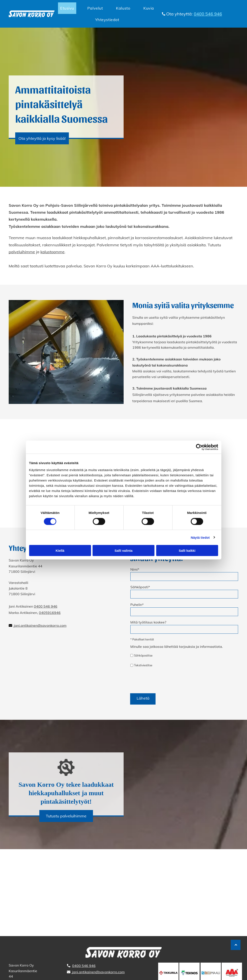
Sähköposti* (140, 587)
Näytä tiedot (200, 537)
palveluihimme (22, 252)
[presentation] (163, 680)
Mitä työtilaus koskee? (148, 622)
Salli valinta (123, 551)
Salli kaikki (187, 551)
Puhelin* (137, 605)
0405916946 (50, 613)
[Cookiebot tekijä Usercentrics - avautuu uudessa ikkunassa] (199, 447)
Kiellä (60, 551)
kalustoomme (52, 252)
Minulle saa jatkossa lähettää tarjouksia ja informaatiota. (177, 647)
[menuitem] (68, 8)
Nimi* (135, 569)
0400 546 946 (46, 606)
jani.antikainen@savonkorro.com (40, 625)
